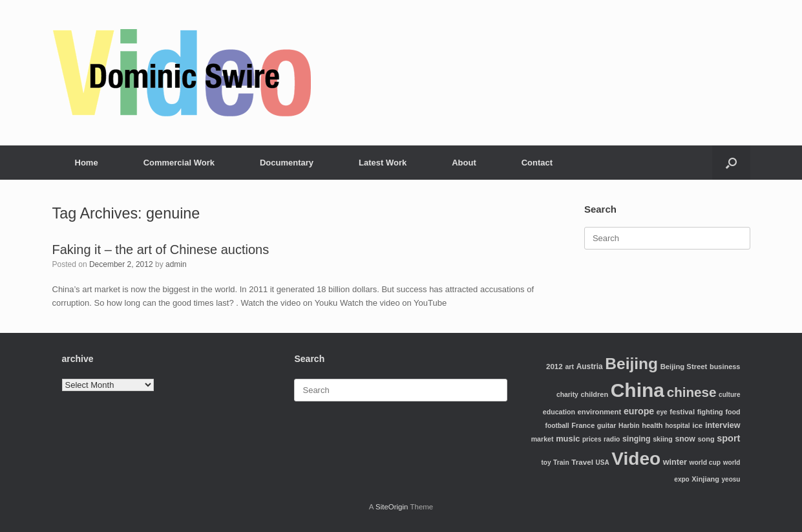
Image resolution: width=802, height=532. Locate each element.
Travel (582, 462)
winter (675, 462)
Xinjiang (705, 479)
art (569, 367)
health (652, 425)
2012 (554, 366)
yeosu (731, 479)
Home (87, 163)
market (543, 439)
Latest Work (383, 163)
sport (728, 438)
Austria (590, 367)
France (583, 425)
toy (546, 463)
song (706, 439)
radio (612, 439)
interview (723, 425)
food (733, 412)
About (464, 163)
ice (697, 425)
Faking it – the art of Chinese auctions (161, 250)
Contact (537, 163)
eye (662, 412)
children (594, 394)
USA (603, 463)
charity (567, 395)
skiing (663, 439)
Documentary (287, 163)
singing (637, 439)
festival (682, 412)
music (568, 439)
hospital (677, 426)
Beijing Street (684, 367)
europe (639, 411)
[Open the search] (731, 163)
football (557, 426)
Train (561, 463)
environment (600, 412)
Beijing (631, 364)
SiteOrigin (392, 507)
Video (636, 459)
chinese (692, 392)
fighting (710, 412)
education (559, 412)
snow (685, 439)
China (638, 390)
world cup (705, 463)
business (725, 367)
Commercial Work (179, 163)
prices (592, 439)
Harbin (629, 426)
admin (176, 264)
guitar (607, 425)
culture (729, 395)
